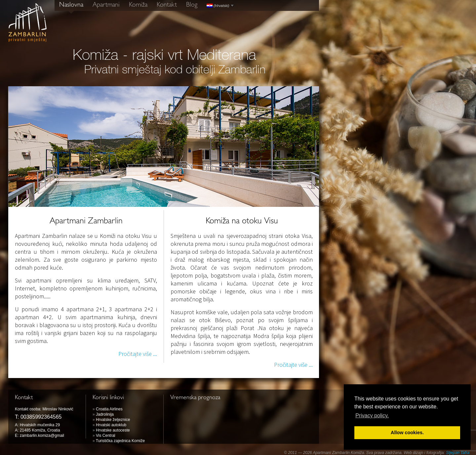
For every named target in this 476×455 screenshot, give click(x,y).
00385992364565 (41, 417)
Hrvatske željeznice (113, 420)
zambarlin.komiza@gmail (42, 436)
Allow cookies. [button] (407, 433)
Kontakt (167, 5)
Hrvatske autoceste (113, 430)
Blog (192, 5)
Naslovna (71, 5)
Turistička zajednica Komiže (120, 441)
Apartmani (106, 5)
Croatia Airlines (109, 409)
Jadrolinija (105, 414)
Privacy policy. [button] (372, 416)
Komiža (138, 5)
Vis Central (105, 436)
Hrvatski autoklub (111, 425)
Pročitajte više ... (138, 354)
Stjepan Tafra (458, 453)
